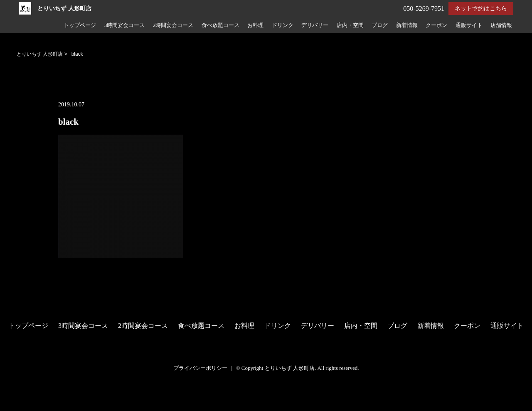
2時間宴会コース (173, 25)
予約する (14, 395)
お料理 (255, 25)
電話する (14, 406)
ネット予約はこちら (481, 9)
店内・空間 (350, 25)
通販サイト (469, 25)
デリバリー (315, 25)
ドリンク (283, 25)
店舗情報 (501, 25)
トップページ (80, 25)
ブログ (380, 25)
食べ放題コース (220, 25)
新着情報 (407, 25)
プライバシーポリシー (200, 368)
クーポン (436, 25)
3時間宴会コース (124, 25)
